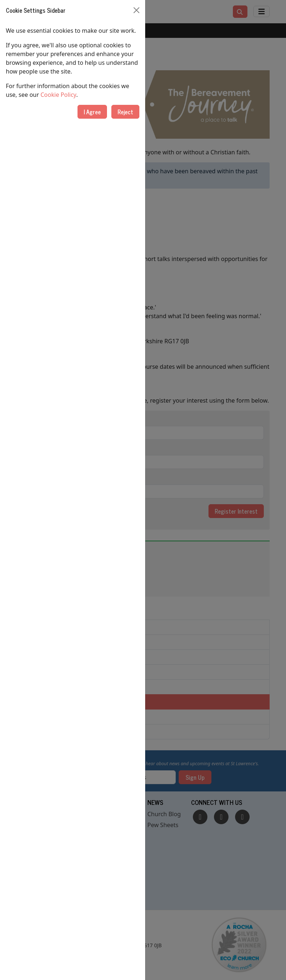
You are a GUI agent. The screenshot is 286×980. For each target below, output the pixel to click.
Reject (125, 112)
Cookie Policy (58, 95)
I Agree (92, 112)
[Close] (136, 10)
